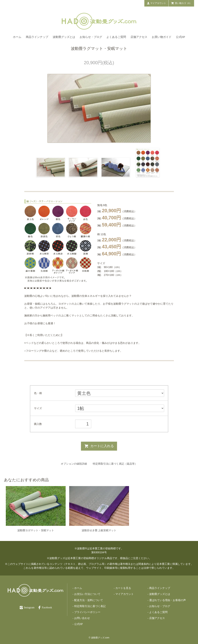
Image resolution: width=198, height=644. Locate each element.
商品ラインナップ (37, 37)
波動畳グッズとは (64, 37)
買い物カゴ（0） (181, 3)
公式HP (181, 37)
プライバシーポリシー (87, 612)
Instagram (27, 608)
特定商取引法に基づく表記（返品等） (115, 464)
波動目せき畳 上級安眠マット (99, 530)
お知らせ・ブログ (91, 37)
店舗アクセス (139, 37)
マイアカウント (156, 3)
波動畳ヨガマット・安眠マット (36, 530)
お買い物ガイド (162, 37)
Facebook (44, 608)
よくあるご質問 (116, 37)
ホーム (17, 37)
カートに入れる (99, 446)
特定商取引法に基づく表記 (90, 606)
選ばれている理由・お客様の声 (168, 600)
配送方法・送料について (89, 600)
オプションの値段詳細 (74, 464)
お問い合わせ (82, 618)
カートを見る (123, 588)
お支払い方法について (87, 594)
